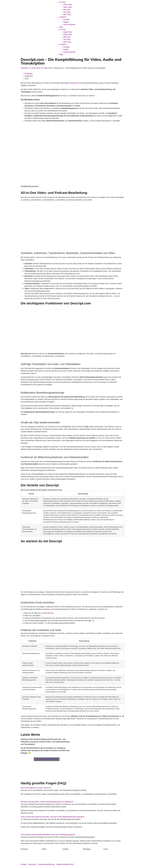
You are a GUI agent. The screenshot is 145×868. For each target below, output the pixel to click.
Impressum (32, 864)
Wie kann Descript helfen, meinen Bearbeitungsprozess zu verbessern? (47, 802)
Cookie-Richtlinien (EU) (65, 864)
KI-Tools (63, 2)
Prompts (66, 20)
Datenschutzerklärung (46, 864)
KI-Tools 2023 (35, 68)
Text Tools (67, 12)
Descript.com (75, 83)
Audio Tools (68, 5)
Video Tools (68, 7)
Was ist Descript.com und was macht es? (36, 788)
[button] (72, 788)
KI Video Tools (47, 68)
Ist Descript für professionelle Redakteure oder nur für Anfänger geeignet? (48, 835)
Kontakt (24, 864)
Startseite (24, 68)
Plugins (66, 22)
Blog (61, 27)
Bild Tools (67, 10)
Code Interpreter (69, 25)
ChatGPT (63, 17)
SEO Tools (67, 15)
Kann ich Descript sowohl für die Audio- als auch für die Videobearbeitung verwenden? (53, 817)
